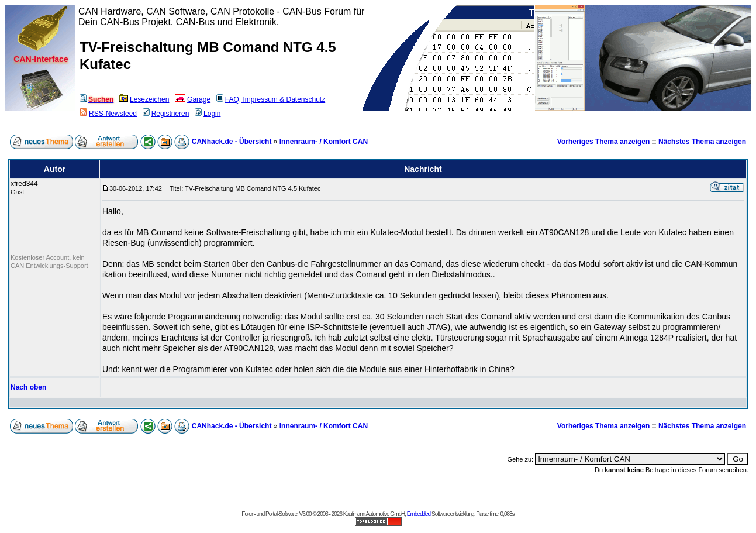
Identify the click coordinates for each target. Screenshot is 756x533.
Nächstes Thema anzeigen (702, 142)
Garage (193, 99)
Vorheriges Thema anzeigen (604, 142)
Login (208, 114)
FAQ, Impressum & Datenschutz (271, 99)
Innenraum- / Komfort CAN (324, 142)
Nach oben (28, 387)
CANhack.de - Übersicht (232, 142)
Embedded (419, 514)
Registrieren (166, 114)
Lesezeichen (144, 99)
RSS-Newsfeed (108, 114)
